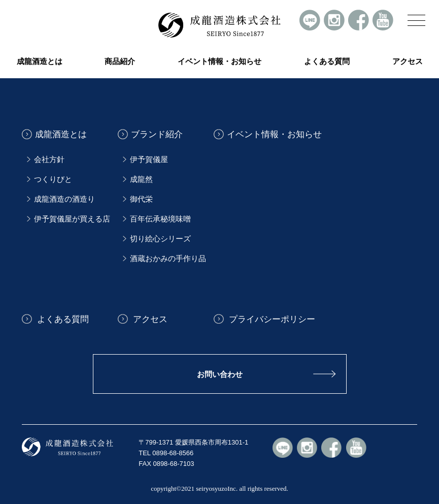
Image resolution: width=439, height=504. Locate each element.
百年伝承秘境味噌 (160, 219)
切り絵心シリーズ (160, 239)
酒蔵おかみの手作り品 (168, 259)
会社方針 (49, 160)
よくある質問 (327, 61)
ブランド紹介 (157, 134)
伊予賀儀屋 (149, 160)
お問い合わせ (220, 374)
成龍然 (141, 179)
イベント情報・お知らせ (219, 61)
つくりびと (53, 179)
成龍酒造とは (61, 134)
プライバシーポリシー (271, 319)
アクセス (408, 61)
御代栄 (141, 199)
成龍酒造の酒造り (64, 199)
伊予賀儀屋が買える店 (72, 219)
